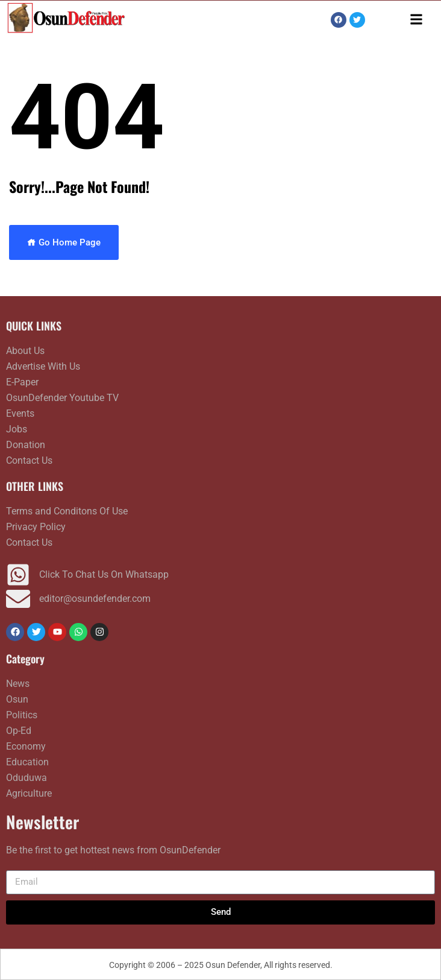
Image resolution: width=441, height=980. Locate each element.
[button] (417, 19)
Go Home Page (64, 242)
